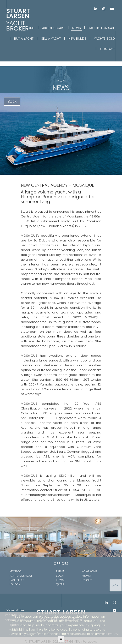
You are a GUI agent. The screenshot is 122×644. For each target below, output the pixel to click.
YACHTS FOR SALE (102, 28)
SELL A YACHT (51, 39)
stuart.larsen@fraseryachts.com (46, 495)
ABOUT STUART (53, 28)
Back (12, 101)
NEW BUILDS (77, 39)
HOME (30, 28)
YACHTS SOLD (104, 39)
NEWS (77, 28)
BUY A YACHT (24, 39)
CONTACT (107, 49)
